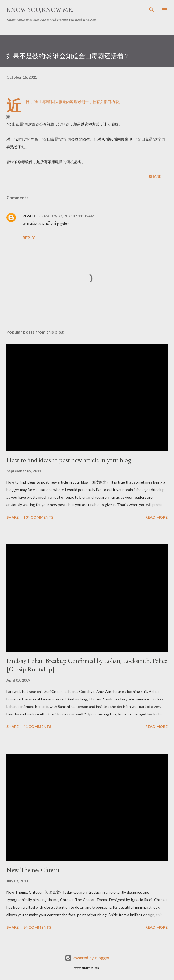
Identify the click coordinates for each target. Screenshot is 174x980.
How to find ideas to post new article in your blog (69, 460)
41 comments (37, 727)
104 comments (38, 517)
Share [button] (155, 176)
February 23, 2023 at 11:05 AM (68, 216)
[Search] (151, 10)
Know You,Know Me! (40, 10)
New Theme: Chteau (33, 870)
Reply (29, 238)
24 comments (37, 927)
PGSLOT (30, 216)
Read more (156, 517)
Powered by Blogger (87, 958)
